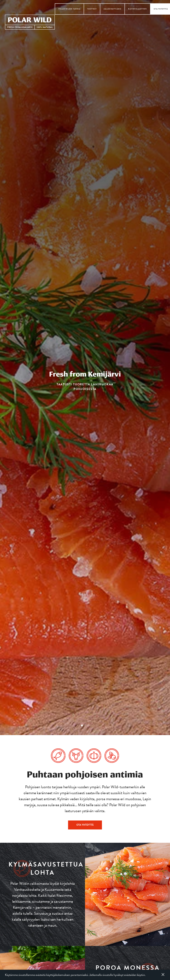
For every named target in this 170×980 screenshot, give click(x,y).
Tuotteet (92, 9)
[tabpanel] (85, 368)
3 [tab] (88, 725)
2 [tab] (85, 725)
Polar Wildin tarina (69, 9)
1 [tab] (82, 725)
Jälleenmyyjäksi (112, 9)
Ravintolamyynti (137, 9)
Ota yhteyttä (161, 9)
